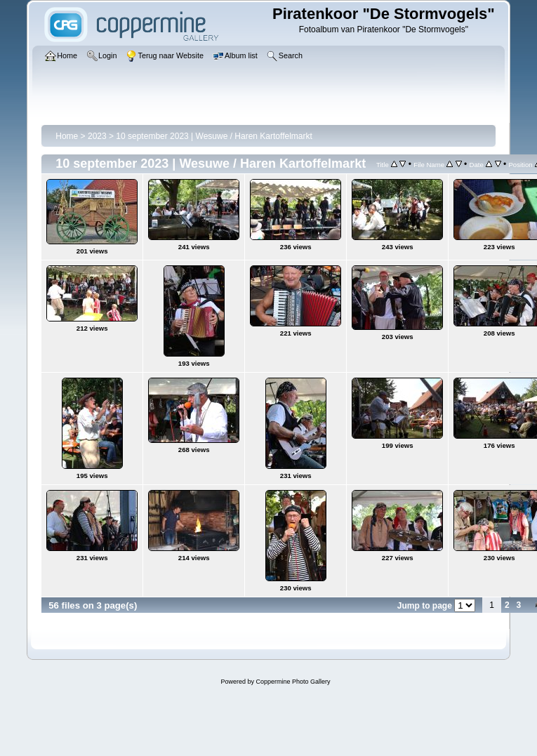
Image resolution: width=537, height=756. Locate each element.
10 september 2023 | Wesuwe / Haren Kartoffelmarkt (214, 136)
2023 (97, 136)
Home (67, 136)
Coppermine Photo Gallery (293, 682)
